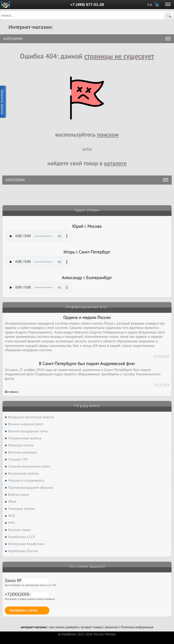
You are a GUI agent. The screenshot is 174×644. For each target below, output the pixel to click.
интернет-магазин (34, 627)
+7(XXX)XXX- (27, 594)
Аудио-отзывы (87, 210)
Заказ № (27, 580)
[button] (169, 15)
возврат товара (92, 627)
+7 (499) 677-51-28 (87, 5)
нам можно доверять (64, 627)
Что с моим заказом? (87, 566)
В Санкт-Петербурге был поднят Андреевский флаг (87, 363)
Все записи (11, 392)
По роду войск (87, 406)
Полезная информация (137, 627)
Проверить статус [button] (23, 610)
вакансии (111, 627)
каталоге (115, 163)
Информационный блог (87, 307)
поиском (108, 134)
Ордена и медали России (87, 317)
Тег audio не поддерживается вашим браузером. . (39, 236)
